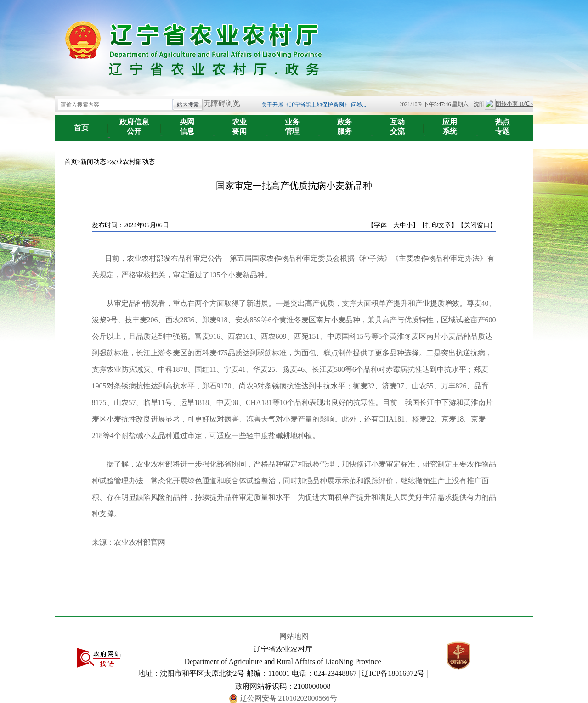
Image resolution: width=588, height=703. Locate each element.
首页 (81, 128)
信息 (187, 123)
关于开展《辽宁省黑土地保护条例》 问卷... (314, 105)
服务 (345, 123)
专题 (503, 123)
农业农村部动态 (132, 162)
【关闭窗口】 (477, 225)
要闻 (240, 123)
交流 (398, 123)
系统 (450, 123)
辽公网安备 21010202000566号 (288, 698)
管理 (292, 123)
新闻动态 (93, 162)
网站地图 (294, 636)
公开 (134, 123)
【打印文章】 (438, 225)
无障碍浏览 (222, 103)
